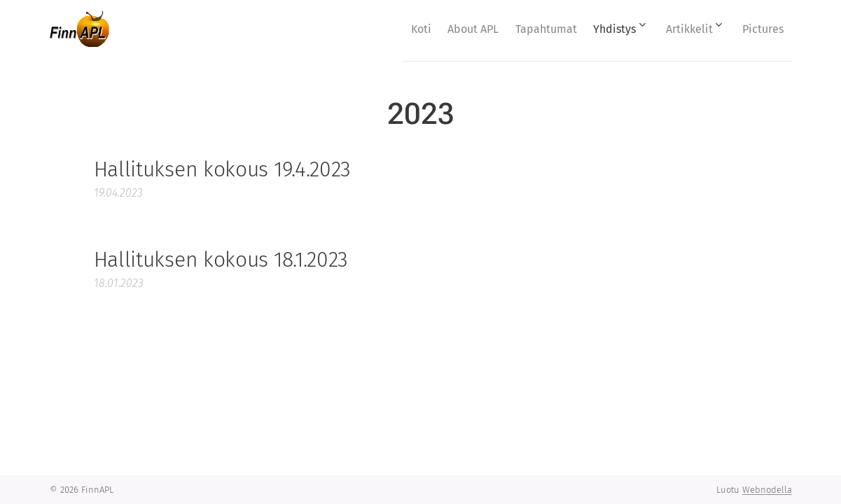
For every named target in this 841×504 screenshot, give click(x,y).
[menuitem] (380, 29)
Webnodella (767, 490)
